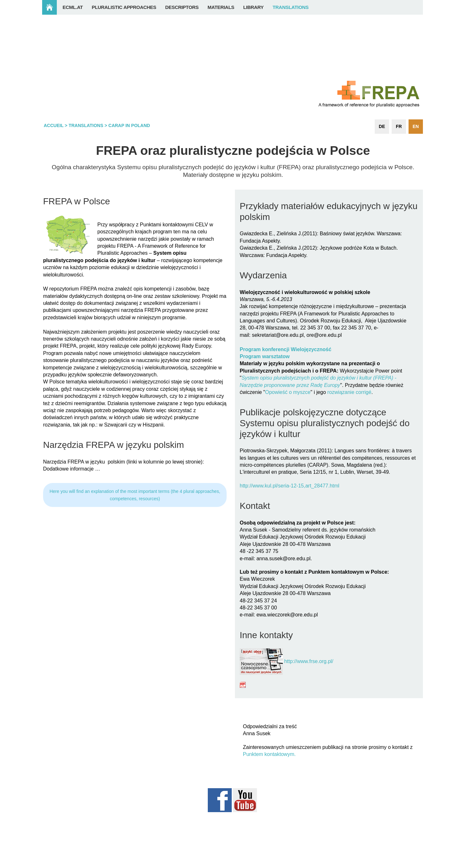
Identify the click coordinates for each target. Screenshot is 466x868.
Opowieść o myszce (288, 392)
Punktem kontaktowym (269, 754)
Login (410, 864)
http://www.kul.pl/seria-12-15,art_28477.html (289, 486)
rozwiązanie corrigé (349, 392)
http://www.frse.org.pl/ (309, 661)
